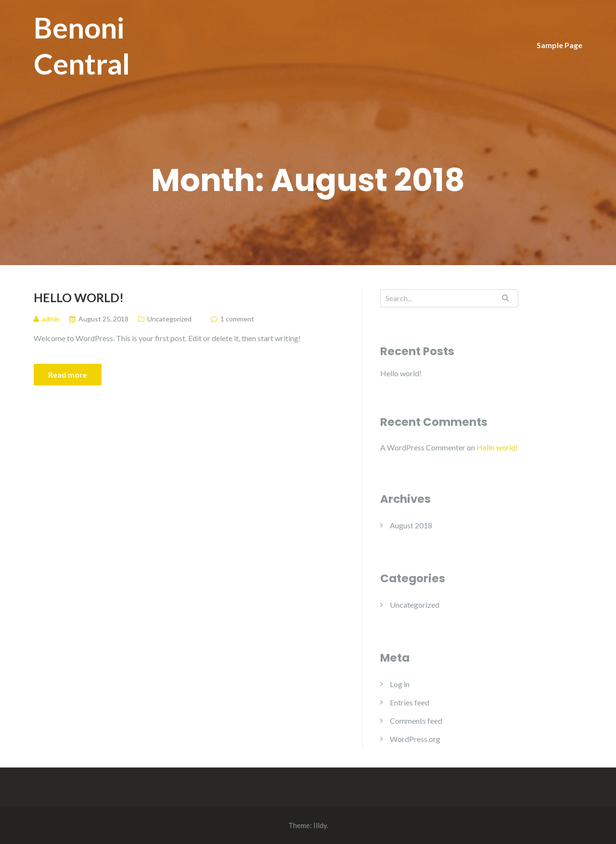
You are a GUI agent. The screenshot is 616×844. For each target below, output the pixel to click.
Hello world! (79, 297)
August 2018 (411, 525)
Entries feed (410, 702)
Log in (400, 684)
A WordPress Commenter (423, 447)
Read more (68, 375)
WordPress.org (415, 739)
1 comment (237, 319)
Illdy (320, 825)
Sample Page (559, 45)
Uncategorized (169, 319)
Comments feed (416, 721)
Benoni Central (82, 45)
